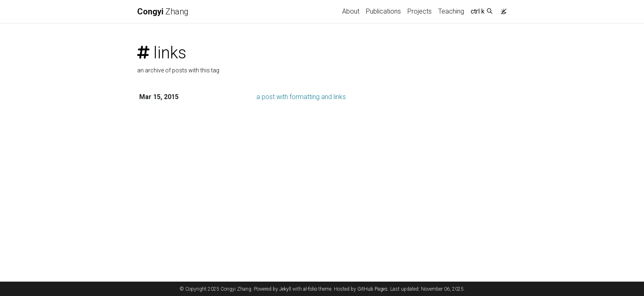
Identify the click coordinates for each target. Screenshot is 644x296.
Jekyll (285, 289)
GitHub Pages (373, 289)
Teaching (451, 11)
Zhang (163, 12)
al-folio (310, 289)
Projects (420, 11)
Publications (383, 11)
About (351, 11)
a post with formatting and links (301, 97)
